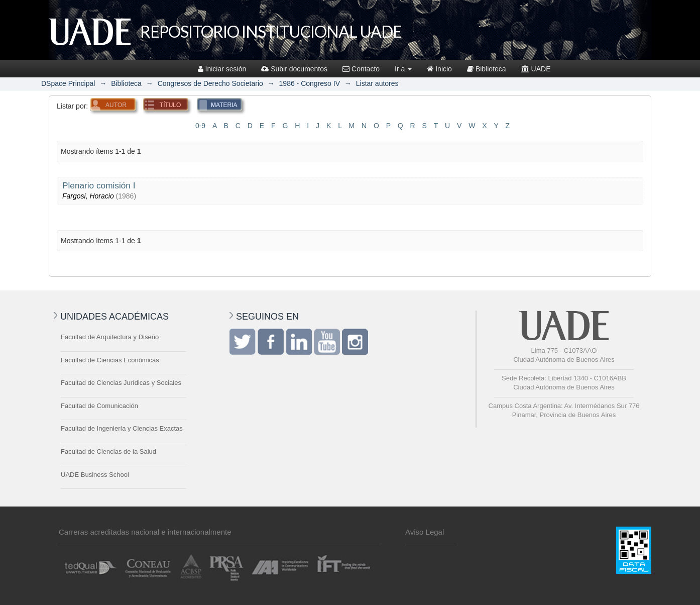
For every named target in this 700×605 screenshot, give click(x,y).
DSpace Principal (68, 83)
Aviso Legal (425, 532)
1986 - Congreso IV (310, 83)
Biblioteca (487, 69)
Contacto (361, 69)
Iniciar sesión (222, 69)
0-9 (200, 126)
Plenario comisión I (99, 185)
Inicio (439, 69)
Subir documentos (294, 69)
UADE (536, 69)
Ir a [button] (403, 69)
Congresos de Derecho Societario (210, 83)
